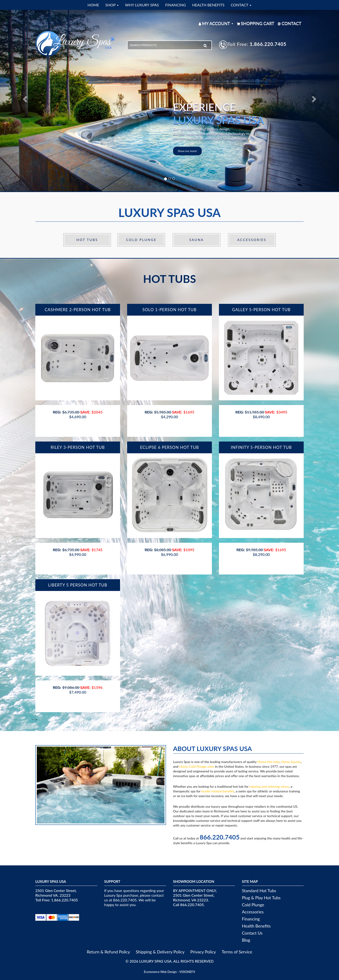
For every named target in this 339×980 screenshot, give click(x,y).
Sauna (197, 240)
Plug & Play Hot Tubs (261, 898)
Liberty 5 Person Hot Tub (78, 585)
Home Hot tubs (268, 762)
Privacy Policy (203, 952)
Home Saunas (291, 762)
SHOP (112, 5)
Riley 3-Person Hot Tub (78, 447)
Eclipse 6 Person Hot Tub (169, 447)
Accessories (252, 240)
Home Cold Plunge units (197, 766)
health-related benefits (218, 791)
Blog (246, 940)
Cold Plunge (141, 240)
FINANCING (176, 5)
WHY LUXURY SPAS (142, 5)
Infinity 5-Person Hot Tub (261, 447)
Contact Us (252, 933)
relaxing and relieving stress (269, 786)
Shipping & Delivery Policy (160, 952)
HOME (93, 5)
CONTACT (241, 5)
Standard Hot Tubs (259, 891)
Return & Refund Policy (108, 952)
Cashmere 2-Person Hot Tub (78, 310)
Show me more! (187, 151)
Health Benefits (256, 926)
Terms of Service (237, 952)
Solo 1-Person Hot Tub (169, 310)
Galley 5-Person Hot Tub (261, 310)
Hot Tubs (87, 240)
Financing (251, 919)
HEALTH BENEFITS (208, 5)
